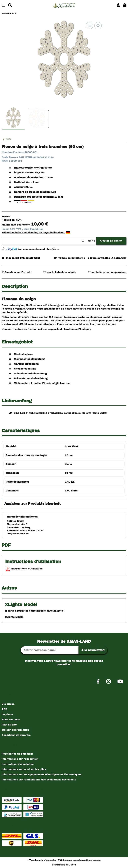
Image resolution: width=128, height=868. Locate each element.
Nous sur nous (11, 720)
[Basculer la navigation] (3, 5)
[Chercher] (10, 5)
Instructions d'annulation (18, 764)
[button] (118, 5)
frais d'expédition (82, 860)
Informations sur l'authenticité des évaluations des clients (39, 780)
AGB (4, 709)
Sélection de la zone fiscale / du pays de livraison (36, 233)
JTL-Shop (71, 865)
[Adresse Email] (50, 650)
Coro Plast (71, 446)
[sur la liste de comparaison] (89, 26)
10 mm (69, 473)
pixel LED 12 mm (22, 324)
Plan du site (9, 725)
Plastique (84, 329)
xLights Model (14, 617)
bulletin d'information (15, 730)
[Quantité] (44, 241)
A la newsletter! (93, 650)
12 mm (69, 455)
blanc (68, 464)
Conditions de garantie (16, 735)
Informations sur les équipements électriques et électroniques (41, 775)
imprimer (7, 714)
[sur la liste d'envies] (98, 26)
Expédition (37, 229)
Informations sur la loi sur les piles (24, 769)
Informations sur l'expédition (20, 759)
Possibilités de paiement (17, 754)
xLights (58, 611)
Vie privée (8, 704)
